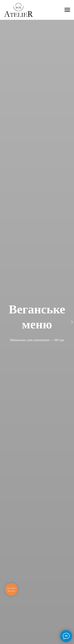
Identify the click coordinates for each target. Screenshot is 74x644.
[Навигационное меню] (67, 10)
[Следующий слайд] (72, 322)
